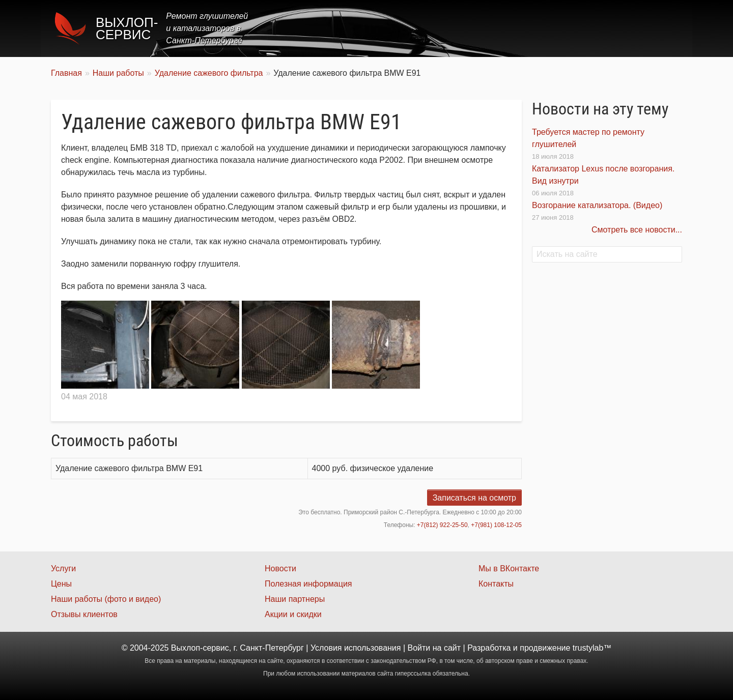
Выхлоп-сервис (127, 28)
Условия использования (356, 648)
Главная (408, 28)
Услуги (455, 28)
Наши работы (592, 28)
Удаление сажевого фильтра (209, 73)
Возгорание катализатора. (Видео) (597, 205)
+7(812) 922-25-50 (442, 525)
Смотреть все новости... (637, 230)
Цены (496, 28)
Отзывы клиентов (84, 614)
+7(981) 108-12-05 (496, 525)
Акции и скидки (293, 614)
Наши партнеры (295, 599)
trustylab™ (592, 648)
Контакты (655, 28)
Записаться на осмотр (474, 498)
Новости (280, 568)
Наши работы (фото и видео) (106, 599)
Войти (419, 648)
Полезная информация (308, 584)
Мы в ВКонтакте (509, 568)
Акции (536, 28)
